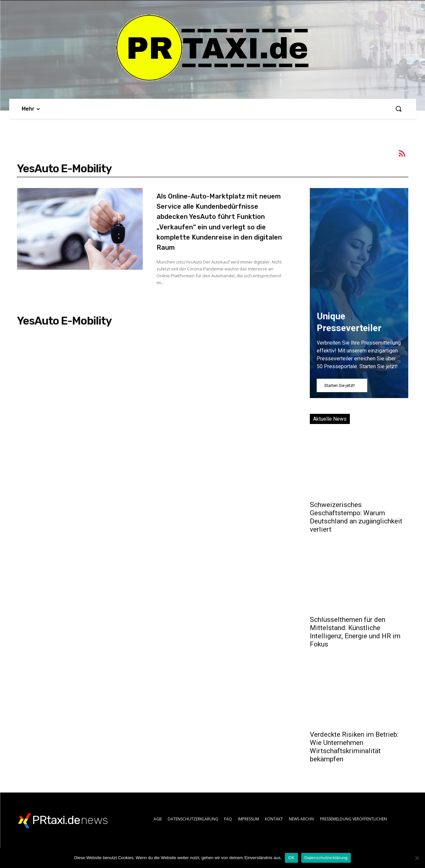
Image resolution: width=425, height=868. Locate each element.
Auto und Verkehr (32, 266)
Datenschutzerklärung (326, 858)
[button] (398, 109)
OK (291, 858)
